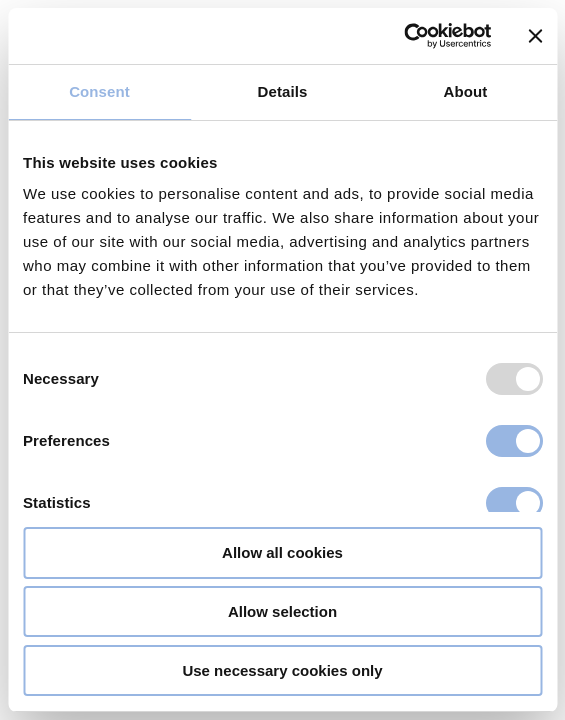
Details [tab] (283, 91)
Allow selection (282, 611)
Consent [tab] (99, 91)
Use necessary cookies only (282, 670)
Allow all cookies (282, 552)
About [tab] (466, 91)
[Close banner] (535, 36)
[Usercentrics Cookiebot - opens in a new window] (403, 36)
